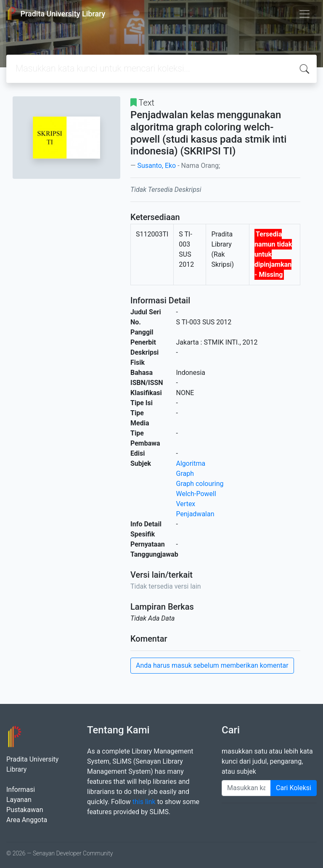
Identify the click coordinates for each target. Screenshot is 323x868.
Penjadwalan (195, 514)
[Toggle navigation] (304, 14)
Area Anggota (27, 820)
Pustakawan (25, 810)
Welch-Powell (196, 494)
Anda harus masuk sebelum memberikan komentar (212, 665)
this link (144, 802)
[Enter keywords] (246, 788)
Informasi (21, 790)
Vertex (186, 504)
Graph (185, 474)
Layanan (19, 800)
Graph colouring (200, 484)
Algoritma (191, 463)
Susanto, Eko (156, 166)
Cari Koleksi (294, 788)
